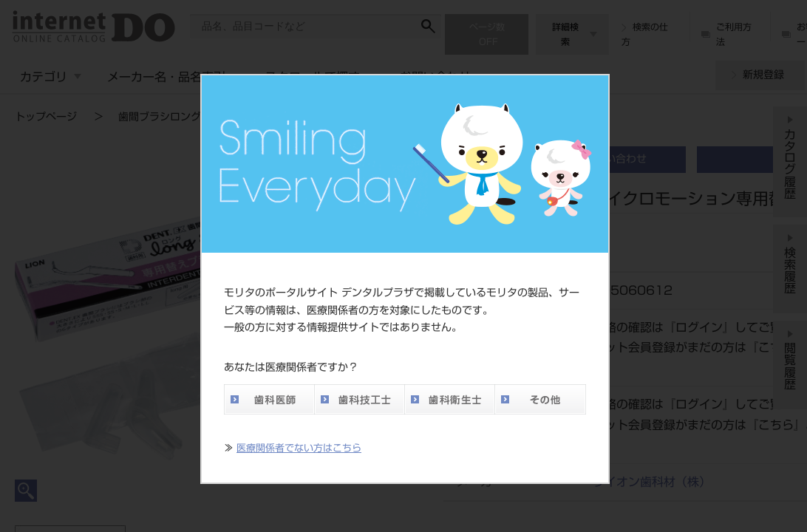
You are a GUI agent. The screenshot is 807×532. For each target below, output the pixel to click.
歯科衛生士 (449, 399)
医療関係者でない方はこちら (299, 448)
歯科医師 (269, 399)
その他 (540, 399)
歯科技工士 (359, 399)
